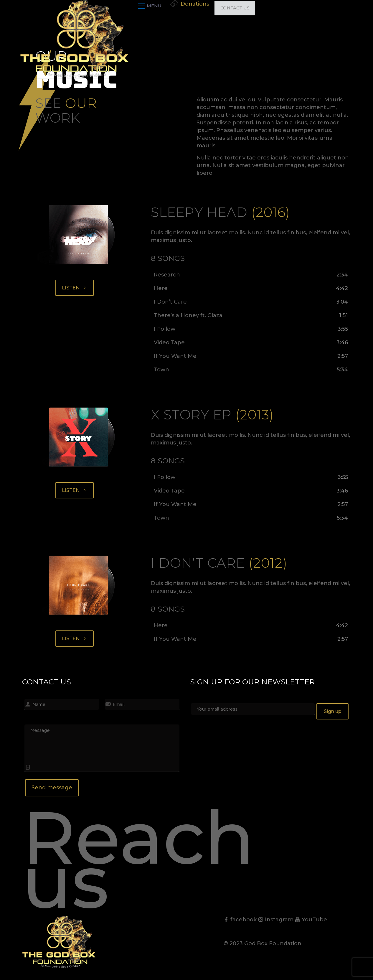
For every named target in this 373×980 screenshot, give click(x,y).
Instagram (276, 920)
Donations (195, 4)
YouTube (311, 920)
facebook (240, 920)
